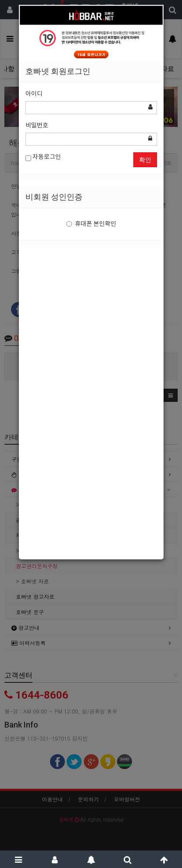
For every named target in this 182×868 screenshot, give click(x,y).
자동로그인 (43, 157)
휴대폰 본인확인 (91, 224)
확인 (145, 160)
